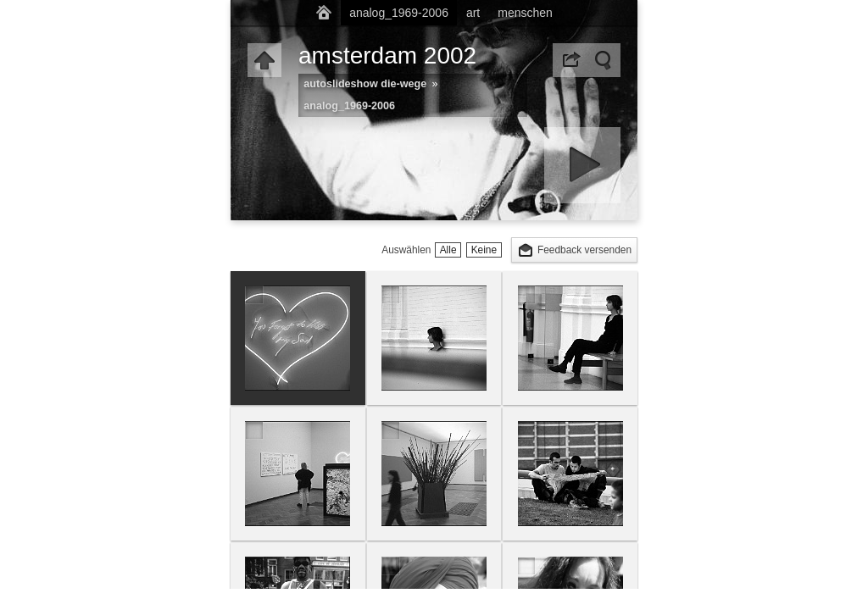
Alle (448, 250)
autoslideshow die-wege (365, 84)
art (473, 13)
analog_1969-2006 (399, 13)
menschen (525, 13)
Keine (484, 250)
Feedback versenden (584, 250)
